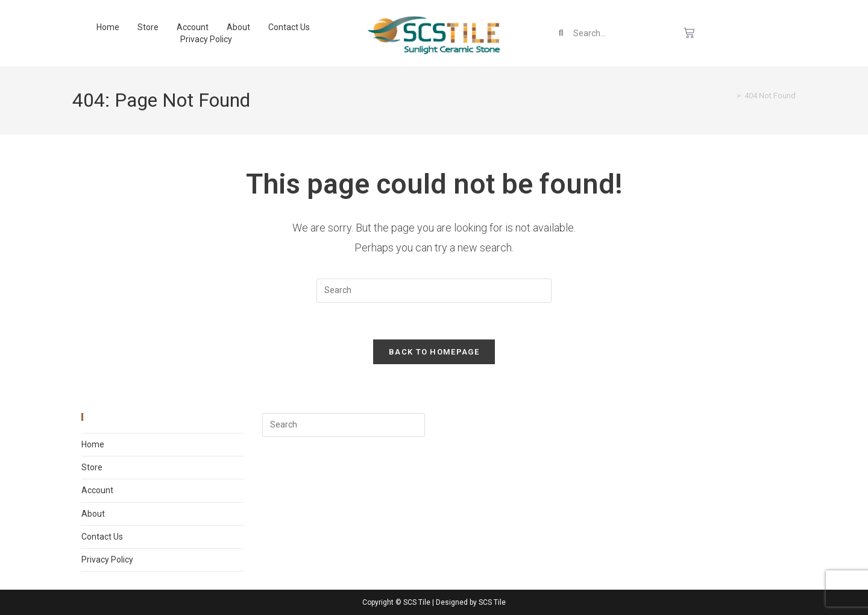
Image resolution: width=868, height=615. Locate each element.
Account (193, 27)
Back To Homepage (434, 352)
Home (108, 27)
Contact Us (289, 27)
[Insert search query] (434, 291)
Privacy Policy (206, 39)
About (238, 27)
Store (148, 27)
